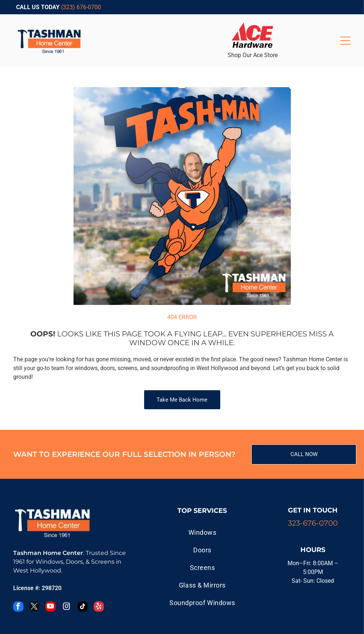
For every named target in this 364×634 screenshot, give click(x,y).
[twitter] (34, 607)
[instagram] (67, 607)
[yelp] (99, 607)
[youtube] (50, 607)
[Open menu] (345, 41)
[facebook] (18, 607)
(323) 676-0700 (81, 7)
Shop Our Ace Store (253, 55)
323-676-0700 (313, 523)
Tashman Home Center (48, 553)
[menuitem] (202, 532)
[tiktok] (83, 607)
